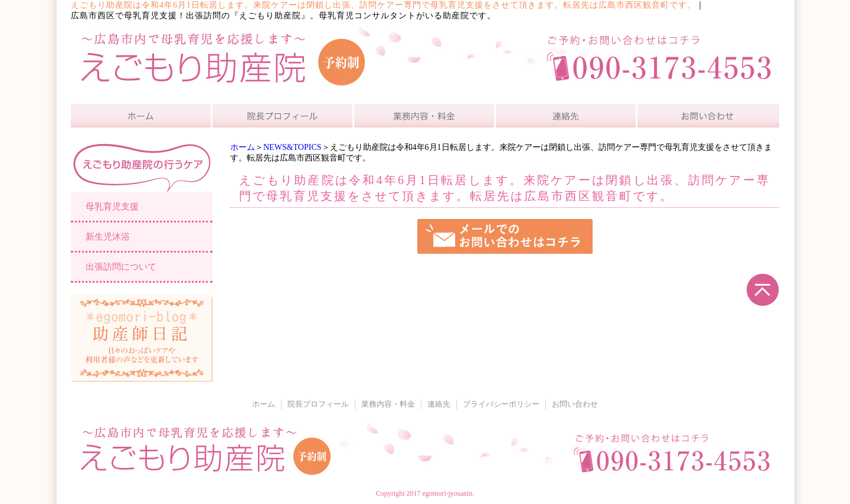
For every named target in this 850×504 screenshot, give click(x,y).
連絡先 (439, 404)
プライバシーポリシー (501, 404)
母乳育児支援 (112, 207)
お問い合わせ (575, 404)
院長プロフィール (318, 404)
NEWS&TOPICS (292, 147)
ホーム (243, 147)
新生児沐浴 (108, 237)
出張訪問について (121, 267)
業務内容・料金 (388, 404)
